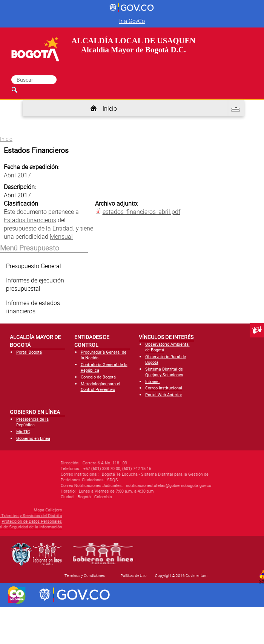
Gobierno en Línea (33, 438)
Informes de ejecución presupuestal (35, 284)
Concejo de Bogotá (98, 377)
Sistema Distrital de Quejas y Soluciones (164, 372)
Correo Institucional (164, 388)
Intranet (153, 381)
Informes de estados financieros (33, 307)
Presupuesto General (34, 266)
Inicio (110, 108)
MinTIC (23, 431)
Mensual (61, 237)
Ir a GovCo (132, 21)
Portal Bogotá (29, 352)
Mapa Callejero (24, 510)
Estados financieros (30, 220)
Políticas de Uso (134, 575)
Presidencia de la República (32, 422)
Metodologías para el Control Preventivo (101, 386)
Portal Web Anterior (164, 394)
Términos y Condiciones (85, 575)
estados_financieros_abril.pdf (141, 212)
